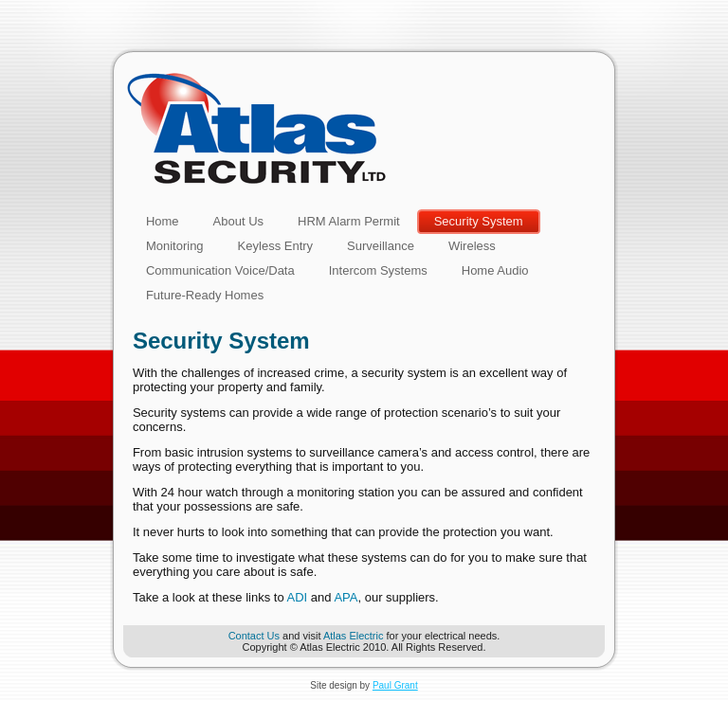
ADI (298, 597)
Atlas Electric (354, 636)
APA (346, 597)
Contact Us (254, 636)
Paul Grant (395, 685)
